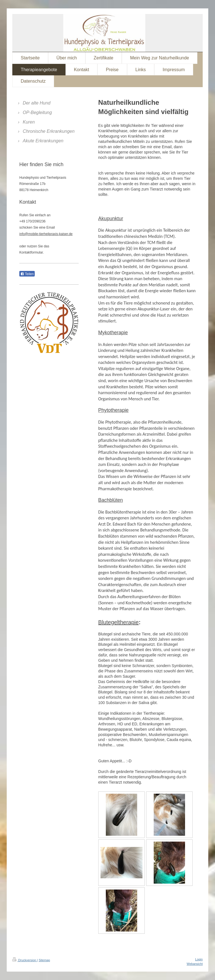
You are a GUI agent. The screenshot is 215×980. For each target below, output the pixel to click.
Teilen (27, 274)
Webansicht (195, 964)
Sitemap (44, 960)
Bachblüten (111, 500)
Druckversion (25, 960)
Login (199, 959)
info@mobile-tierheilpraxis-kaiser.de (46, 234)
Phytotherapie (114, 410)
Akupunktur (111, 219)
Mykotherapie (113, 333)
